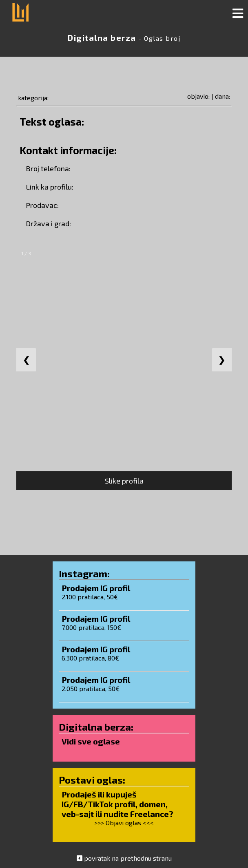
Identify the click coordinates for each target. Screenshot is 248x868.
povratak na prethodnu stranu (128, 858)
